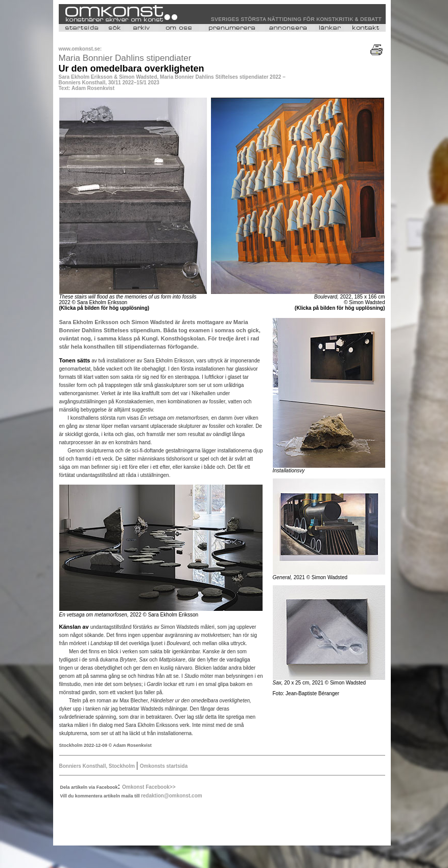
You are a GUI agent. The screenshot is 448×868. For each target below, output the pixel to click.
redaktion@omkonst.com (172, 796)
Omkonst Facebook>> (149, 787)
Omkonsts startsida (164, 766)
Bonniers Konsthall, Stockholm (98, 766)
